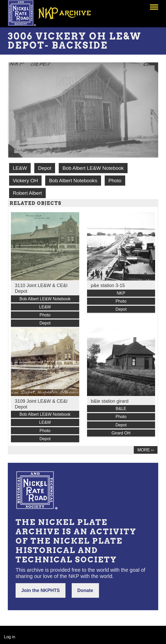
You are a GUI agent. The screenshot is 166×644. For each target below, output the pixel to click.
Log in (10, 637)
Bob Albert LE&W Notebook (93, 168)
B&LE (121, 409)
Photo (115, 181)
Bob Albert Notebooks (73, 181)
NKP (121, 293)
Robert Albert (27, 193)
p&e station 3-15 (108, 285)
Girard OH (121, 433)
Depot (45, 168)
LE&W (20, 168)
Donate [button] (85, 590)
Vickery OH (25, 181)
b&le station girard (110, 401)
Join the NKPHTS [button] (41, 590)
